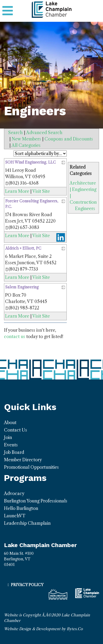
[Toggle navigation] (8, 11)
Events (11, 445)
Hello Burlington (21, 508)
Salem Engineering (22, 287)
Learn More (17, 191)
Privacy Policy (27, 585)
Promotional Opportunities (31, 467)
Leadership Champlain (27, 523)
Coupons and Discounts (69, 139)
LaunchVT (15, 516)
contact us (15, 336)
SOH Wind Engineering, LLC (31, 162)
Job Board (14, 452)
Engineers (85, 208)
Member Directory (23, 460)
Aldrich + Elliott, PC (23, 248)
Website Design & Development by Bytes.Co (43, 629)
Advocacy (14, 493)
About (10, 423)
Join (8, 437)
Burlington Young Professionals (36, 501)
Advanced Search (44, 133)
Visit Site (41, 191)
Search (15, 133)
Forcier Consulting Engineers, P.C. (32, 204)
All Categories (26, 145)
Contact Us (15, 430)
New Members (26, 139)
